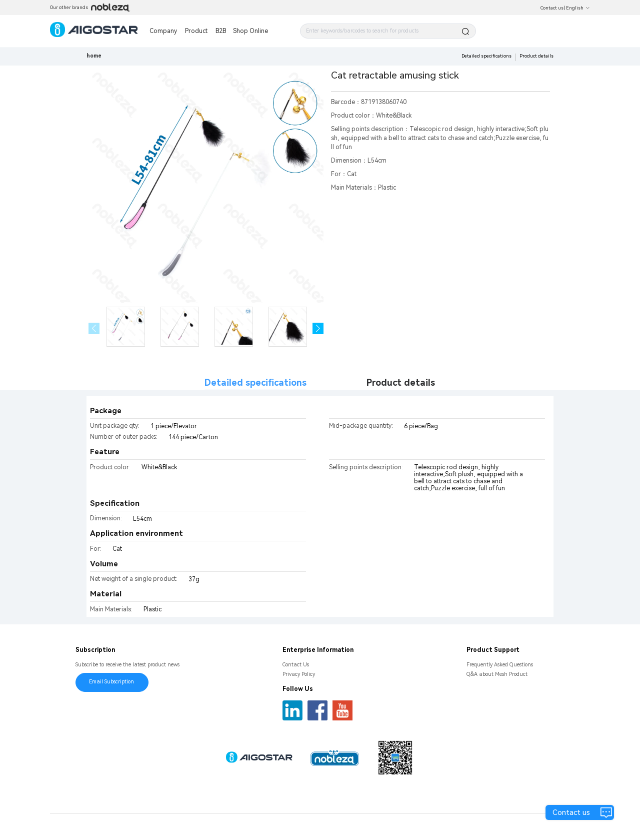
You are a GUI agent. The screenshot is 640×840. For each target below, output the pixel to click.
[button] (318, 328)
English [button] (578, 8)
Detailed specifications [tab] (255, 382)
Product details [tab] (401, 382)
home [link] (94, 56)
